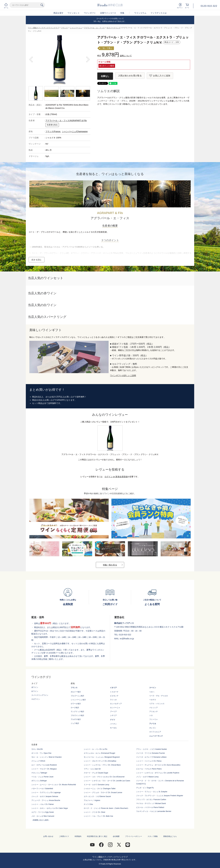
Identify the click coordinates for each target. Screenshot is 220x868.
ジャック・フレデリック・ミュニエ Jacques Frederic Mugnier (160, 796)
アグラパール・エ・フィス (94, 28)
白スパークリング (114, 28)
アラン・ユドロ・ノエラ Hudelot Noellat (151, 749)
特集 (122, 13)
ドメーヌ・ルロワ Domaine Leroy (96, 785)
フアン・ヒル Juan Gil (92, 769)
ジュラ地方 (75, 723)
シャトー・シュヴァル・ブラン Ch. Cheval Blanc (102, 765)
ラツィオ (113, 700)
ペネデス (153, 700)
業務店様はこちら (170, 836)
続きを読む (37, 260)
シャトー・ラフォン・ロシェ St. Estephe (152, 792)
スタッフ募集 (153, 836)
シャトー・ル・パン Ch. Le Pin (95, 749)
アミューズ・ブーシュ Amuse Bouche (46, 800)
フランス (64, 28)
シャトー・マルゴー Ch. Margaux (44, 769)
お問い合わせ (48, 836)
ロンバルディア (116, 704)
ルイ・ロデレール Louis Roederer (44, 765)
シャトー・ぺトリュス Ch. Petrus (149, 761)
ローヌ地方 (75, 708)
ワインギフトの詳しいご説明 (123, 376)
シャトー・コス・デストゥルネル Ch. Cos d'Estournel (104, 777)
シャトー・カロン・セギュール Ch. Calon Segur (50, 808)
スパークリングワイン (40, 695)
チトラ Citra (88, 804)
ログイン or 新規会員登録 (116, 477)
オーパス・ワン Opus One (41, 753)
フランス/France (53, 131)
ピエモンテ (114, 696)
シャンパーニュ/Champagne (75, 131)
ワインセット (74, 13)
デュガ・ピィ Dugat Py (145, 788)
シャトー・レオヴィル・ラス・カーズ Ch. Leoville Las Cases (107, 781)
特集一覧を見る (110, 565)
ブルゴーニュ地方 (77, 696)
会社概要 (116, 836)
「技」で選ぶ (107, 48)
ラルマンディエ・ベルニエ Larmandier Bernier (154, 811)
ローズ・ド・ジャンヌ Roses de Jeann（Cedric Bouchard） (106, 808)
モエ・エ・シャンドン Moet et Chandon (47, 757)
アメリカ (153, 724)
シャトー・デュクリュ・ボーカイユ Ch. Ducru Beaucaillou (158, 765)
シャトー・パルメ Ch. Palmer (43, 804)
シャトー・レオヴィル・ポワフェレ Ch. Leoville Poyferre (158, 773)
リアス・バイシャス (157, 704)
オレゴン (153, 728)
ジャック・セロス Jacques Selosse (45, 796)
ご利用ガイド (64, 836)
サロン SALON (37, 749)
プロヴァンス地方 (77, 715)
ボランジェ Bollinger (39, 781)
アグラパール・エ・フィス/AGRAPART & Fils (66, 120)
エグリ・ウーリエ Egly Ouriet (43, 812)
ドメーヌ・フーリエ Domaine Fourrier (151, 753)
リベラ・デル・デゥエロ (159, 696)
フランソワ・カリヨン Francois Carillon (151, 800)
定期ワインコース (108, 13)
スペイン (153, 688)
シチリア (113, 715)
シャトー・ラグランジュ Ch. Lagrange (46, 793)
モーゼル (113, 728)
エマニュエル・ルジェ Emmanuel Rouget (99, 753)
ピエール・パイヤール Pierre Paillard (150, 807)
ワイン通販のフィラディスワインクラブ (43, 28)
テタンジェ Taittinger (39, 773)
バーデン (113, 724)
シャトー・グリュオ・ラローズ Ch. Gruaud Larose (103, 793)
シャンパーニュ (76, 28)
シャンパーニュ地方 (78, 700)
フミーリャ (153, 719)
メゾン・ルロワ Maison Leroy (147, 777)
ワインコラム (140, 13)
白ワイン (35, 691)
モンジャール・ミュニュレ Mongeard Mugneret (102, 757)
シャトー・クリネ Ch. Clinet (94, 812)
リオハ (152, 692)
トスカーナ (114, 692)
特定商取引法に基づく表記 (97, 836)
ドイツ (113, 720)
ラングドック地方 (77, 712)
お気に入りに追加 (162, 76)
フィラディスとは (159, 13)
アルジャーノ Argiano (92, 800)
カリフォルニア (155, 732)
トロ (151, 715)
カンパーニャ (115, 708)
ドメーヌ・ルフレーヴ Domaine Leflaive (151, 757)
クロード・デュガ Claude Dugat (96, 773)
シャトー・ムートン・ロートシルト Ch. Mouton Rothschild (54, 785)
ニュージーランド (156, 736)
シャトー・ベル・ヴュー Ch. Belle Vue (98, 816)
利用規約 (78, 836)
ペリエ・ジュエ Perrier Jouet (42, 777)
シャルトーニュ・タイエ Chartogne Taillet (100, 789)
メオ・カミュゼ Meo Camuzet (43, 816)
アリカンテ (153, 712)
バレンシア (153, 708)
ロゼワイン (36, 699)
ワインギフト (90, 13)
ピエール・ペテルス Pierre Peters (149, 769)
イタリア (113, 688)
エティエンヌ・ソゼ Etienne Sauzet (97, 796)
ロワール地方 (76, 704)
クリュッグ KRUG (38, 761)
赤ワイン (35, 687)
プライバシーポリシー (134, 836)
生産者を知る (52, 125)
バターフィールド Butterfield (42, 789)
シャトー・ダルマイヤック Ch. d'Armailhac (100, 761)
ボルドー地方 (76, 692)
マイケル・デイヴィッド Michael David (151, 803)
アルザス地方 (76, 719)
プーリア (113, 712)
